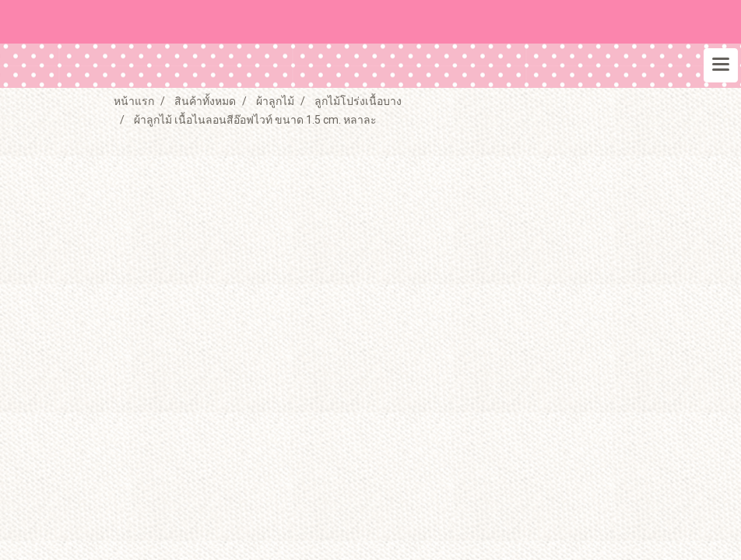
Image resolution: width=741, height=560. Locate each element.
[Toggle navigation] (721, 65)
